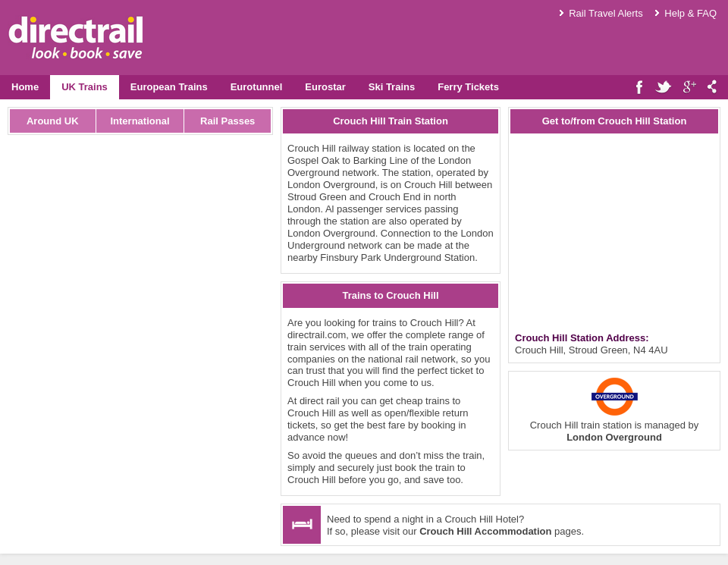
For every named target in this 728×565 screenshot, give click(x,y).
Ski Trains (392, 87)
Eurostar (325, 87)
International (140, 121)
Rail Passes (227, 121)
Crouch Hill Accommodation (485, 531)
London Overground (614, 437)
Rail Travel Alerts (606, 13)
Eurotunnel (257, 87)
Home (25, 87)
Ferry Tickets (468, 87)
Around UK (53, 121)
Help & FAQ (690, 13)
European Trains (169, 87)
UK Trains (85, 87)
